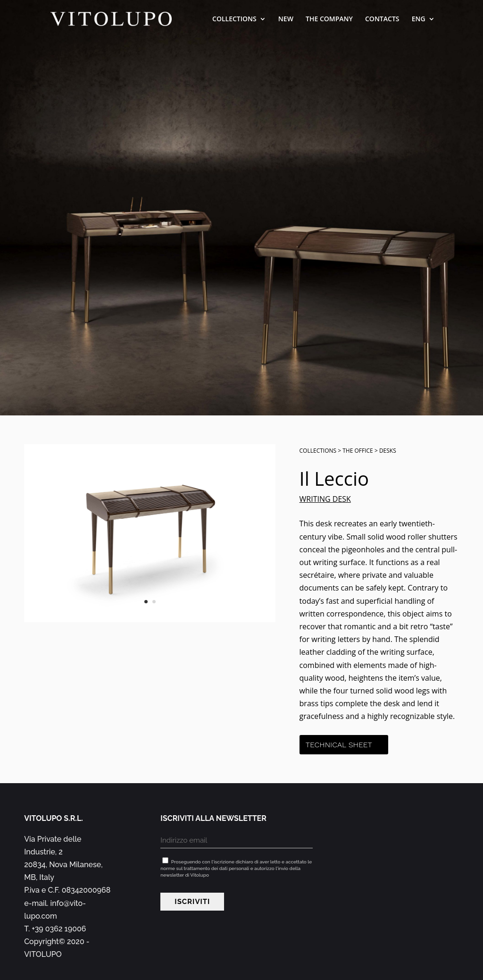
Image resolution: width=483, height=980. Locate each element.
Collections (234, 19)
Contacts (382, 19)
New (286, 19)
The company (329, 19)
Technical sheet (339, 745)
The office (358, 451)
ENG (419, 19)
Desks (388, 451)
